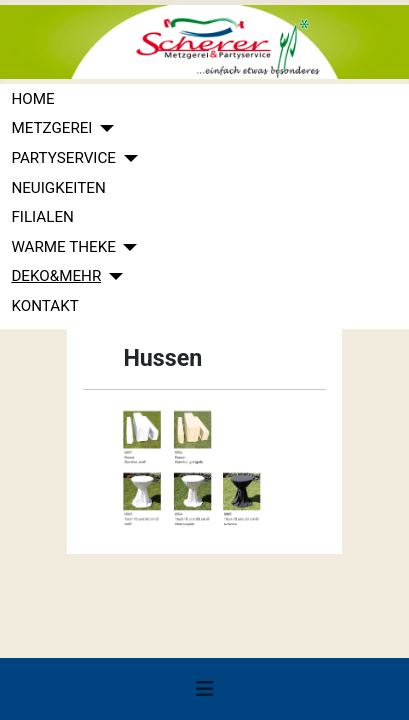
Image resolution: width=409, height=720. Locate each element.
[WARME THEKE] (127, 247)
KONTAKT (44, 306)
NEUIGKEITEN (58, 188)
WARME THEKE (63, 247)
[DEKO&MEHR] (112, 276)
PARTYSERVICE (63, 158)
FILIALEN (42, 217)
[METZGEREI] (104, 128)
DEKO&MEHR (56, 276)
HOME (32, 99)
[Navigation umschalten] (205, 689)
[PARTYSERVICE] (127, 158)
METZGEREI (51, 128)
